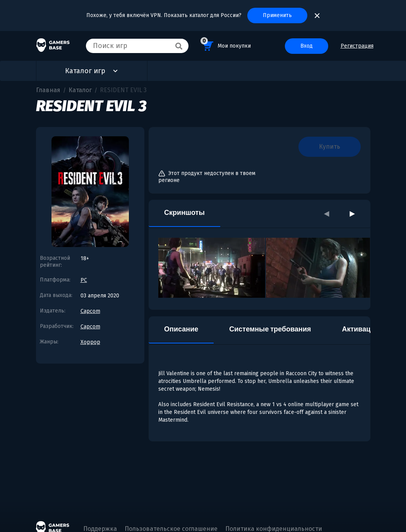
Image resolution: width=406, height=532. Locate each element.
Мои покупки (226, 45)
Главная (48, 90)
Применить (277, 15)
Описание (181, 329)
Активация (360, 329)
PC (84, 280)
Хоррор (90, 342)
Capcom (90, 311)
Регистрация (357, 46)
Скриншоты (184, 213)
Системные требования (270, 329)
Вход (307, 46)
